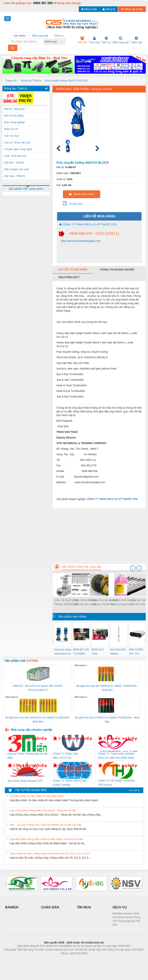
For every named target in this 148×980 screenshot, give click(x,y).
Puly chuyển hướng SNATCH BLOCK (66, 81)
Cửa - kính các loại (15, 156)
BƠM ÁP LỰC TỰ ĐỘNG (81, 652)
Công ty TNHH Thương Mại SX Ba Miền (28, 756)
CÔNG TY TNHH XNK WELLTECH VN (66, 756)
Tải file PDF (73, 203)
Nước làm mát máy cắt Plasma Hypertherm (122, 602)
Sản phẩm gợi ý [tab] (69, 277)
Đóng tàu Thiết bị (31, 81)
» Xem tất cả (134, 790)
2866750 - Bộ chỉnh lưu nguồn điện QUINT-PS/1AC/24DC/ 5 (38, 688)
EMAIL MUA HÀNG (82, 194)
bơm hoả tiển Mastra (118, 652)
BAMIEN (12, 907)
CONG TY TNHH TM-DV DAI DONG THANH (70, 783)
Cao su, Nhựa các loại (17, 142)
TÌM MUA (84, 907)
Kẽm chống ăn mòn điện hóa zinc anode (85, 602)
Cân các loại (11, 136)
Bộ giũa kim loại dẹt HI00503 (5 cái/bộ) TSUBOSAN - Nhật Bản (107, 688)
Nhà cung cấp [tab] (40, 36)
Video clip (136, 40)
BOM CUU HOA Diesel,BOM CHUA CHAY (99, 652)
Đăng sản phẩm (132, 9)
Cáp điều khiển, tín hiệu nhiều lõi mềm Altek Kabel (37, 796)
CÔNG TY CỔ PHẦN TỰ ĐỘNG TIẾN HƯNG (116, 783)
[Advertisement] (99, 534)
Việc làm (82, 40)
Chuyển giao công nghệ (18, 149)
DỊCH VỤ (120, 907)
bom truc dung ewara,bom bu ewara (63, 652)
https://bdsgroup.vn (69, 959)
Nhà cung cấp (121, 40)
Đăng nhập (89, 9)
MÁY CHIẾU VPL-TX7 (136, 652)
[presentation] (133, 568)
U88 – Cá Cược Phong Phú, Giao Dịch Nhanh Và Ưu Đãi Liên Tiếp (46, 825)
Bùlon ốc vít (11, 129)
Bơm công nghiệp (15, 122)
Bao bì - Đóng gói (14, 109)
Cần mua (95, 40)
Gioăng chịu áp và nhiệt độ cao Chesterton (104, 602)
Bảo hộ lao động (14, 116)
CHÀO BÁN (50, 907)
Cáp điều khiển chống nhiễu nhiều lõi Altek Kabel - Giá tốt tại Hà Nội (46, 839)
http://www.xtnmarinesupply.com (80, 241)
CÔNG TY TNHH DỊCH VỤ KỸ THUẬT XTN (88, 224)
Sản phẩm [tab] (20, 36)
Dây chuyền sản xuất (17, 169)
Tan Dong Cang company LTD (25, 781)
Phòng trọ (50, 959)
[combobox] (64, 42)
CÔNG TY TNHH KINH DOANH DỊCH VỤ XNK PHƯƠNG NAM (116, 756)
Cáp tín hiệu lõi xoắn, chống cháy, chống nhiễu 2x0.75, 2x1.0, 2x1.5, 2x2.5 (50, 854)
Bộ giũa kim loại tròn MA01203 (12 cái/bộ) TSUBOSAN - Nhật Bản (38, 720)
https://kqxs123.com (92, 959)
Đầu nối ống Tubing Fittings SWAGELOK (67, 602)
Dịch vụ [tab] (59, 36)
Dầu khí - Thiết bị (14, 163)
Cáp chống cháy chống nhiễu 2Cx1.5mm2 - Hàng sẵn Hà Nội (43, 810)
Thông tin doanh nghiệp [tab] (117, 270)
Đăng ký (109, 9)
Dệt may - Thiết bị (15, 176)
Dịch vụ (106, 40)
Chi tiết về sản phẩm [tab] (73, 270)
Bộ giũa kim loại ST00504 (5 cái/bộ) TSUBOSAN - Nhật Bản (107, 720)
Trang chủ (11, 81)
